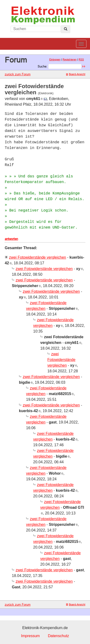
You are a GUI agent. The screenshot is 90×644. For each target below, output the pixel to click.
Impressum (30, 636)
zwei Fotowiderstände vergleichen (38, 257)
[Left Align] (66, 29)
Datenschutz (58, 636)
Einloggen (55, 59)
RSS (81, 59)
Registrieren (70, 59)
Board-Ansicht (76, 74)
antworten (11, 239)
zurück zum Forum (18, 74)
